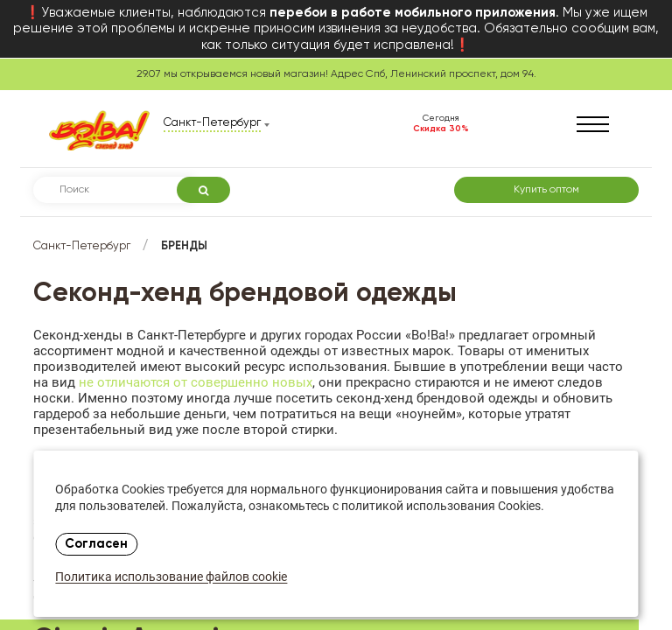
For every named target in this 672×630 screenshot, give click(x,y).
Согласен (96, 544)
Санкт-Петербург (82, 246)
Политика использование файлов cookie (171, 578)
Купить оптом (546, 190)
